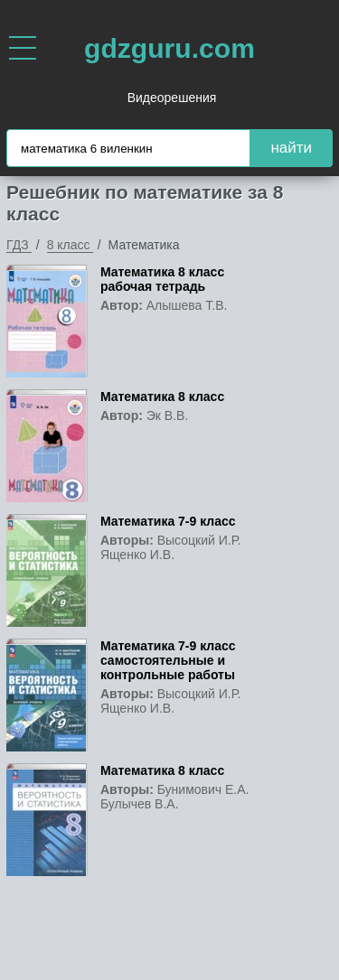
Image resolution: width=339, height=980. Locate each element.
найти (291, 148)
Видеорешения (172, 98)
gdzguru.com (169, 48)
